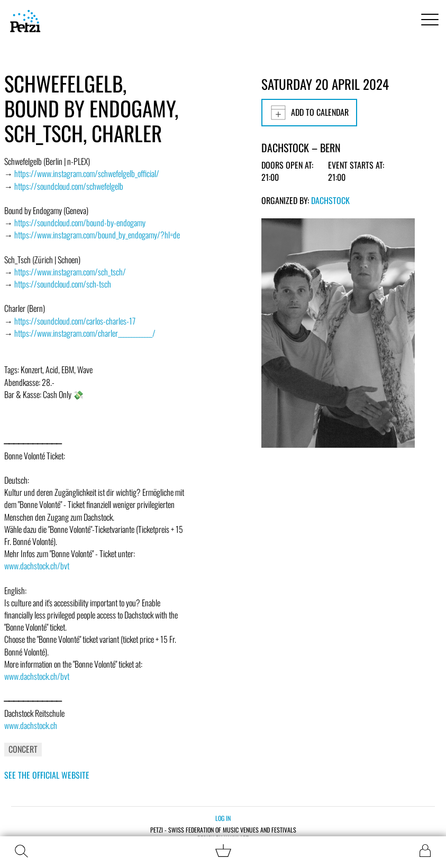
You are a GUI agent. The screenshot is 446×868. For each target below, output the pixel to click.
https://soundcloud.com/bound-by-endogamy (80, 223)
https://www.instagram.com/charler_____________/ (85, 333)
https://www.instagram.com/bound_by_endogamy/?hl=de (97, 235)
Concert (23, 749)
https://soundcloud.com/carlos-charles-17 (75, 321)
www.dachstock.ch (31, 725)
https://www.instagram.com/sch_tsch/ (70, 272)
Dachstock (330, 200)
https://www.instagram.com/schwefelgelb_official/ (87, 173)
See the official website (47, 775)
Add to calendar (309, 113)
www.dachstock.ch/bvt (37, 566)
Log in (223, 818)
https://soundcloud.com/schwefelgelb (69, 186)
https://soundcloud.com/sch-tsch (63, 284)
